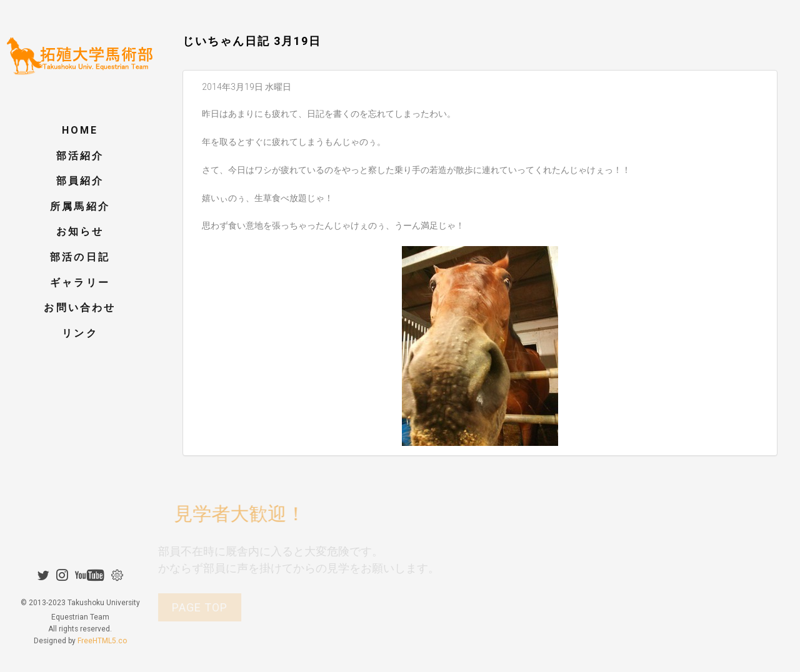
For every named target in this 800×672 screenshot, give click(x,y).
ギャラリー (80, 283)
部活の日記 (80, 257)
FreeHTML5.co (102, 620)
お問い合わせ (80, 308)
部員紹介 (80, 181)
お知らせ (80, 231)
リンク (80, 333)
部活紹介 (80, 156)
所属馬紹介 (80, 206)
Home (80, 130)
